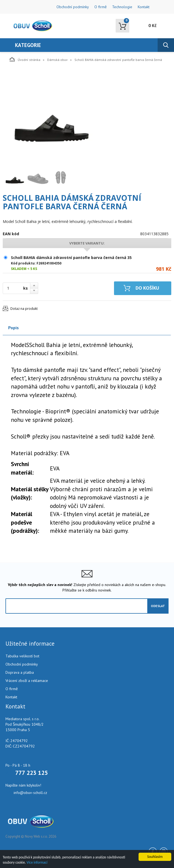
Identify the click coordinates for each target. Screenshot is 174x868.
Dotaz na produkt (24, 309)
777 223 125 (31, 773)
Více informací (38, 862)
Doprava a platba (20, 672)
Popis (13, 328)
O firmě (100, 7)
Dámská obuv (57, 60)
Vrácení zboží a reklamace (27, 681)
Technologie (122, 7)
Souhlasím (155, 856)
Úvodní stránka (25, 59)
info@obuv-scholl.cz (30, 793)
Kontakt (144, 7)
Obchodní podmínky (73, 7)
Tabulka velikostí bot (22, 656)
